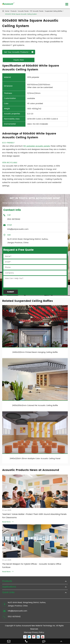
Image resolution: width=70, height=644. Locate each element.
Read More (8, 522)
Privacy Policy (38, 632)
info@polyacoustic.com (15, 611)
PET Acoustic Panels (37, 11)
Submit (11, 292)
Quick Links (8, 593)
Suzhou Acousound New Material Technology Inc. (36, 626)
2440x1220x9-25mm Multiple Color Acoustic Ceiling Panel (35, 459)
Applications (9, 587)
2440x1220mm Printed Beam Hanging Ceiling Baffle (35, 352)
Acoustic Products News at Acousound (31, 470)
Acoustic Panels (23, 11)
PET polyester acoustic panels (37, 146)
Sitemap (27, 632)
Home (7, 11)
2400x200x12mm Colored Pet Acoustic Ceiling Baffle (35, 405)
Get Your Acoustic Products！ (19, 52)
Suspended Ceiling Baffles (54, 11)
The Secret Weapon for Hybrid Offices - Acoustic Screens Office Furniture (32, 566)
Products (14, 11)
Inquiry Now (19, 60)
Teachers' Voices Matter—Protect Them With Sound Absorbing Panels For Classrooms (34, 516)
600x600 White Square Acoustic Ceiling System (21, 14)
